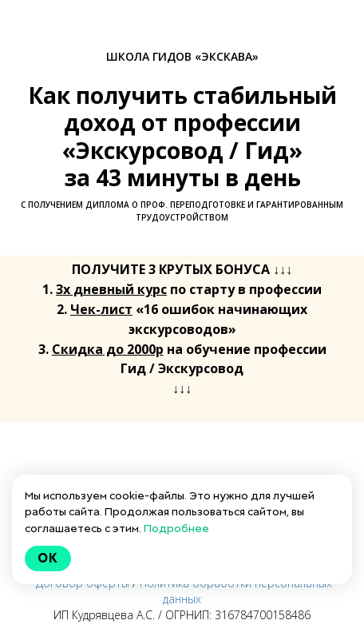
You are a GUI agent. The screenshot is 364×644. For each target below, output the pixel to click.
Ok (48, 558)
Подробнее (176, 528)
